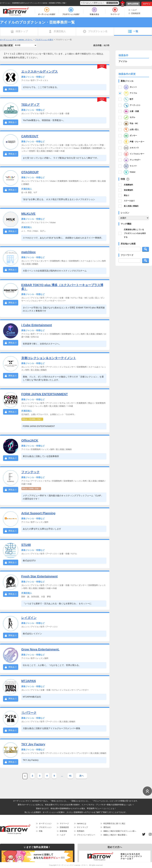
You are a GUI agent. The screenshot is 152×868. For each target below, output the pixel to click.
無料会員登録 (133, 4)
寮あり (127, 195)
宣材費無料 (128, 190)
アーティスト (132, 105)
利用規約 (81, 831)
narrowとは (82, 824)
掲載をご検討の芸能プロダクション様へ (120, 831)
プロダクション (45, 827)
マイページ (64, 824)
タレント (130, 87)
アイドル (130, 93)
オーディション (45, 824)
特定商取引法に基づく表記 (114, 824)
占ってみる (112, 3)
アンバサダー (132, 160)
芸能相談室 (136, 13)
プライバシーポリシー (86, 835)
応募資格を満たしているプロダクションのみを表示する (135, 233)
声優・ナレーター (134, 142)
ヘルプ (134, 10)
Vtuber (130, 172)
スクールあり (129, 201)
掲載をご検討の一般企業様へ (115, 835)
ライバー (130, 166)
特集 (41, 831)
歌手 (129, 99)
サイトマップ (82, 827)
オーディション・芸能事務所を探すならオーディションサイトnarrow (24, 3)
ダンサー (130, 136)
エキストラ (131, 148)
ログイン (147, 4)
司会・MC (131, 124)
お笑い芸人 (131, 130)
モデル (130, 118)
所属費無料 (128, 185)
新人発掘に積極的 (131, 206)
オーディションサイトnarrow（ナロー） (73, 865)
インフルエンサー (134, 154)
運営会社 (107, 827)
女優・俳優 (131, 111)
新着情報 (63, 831)
